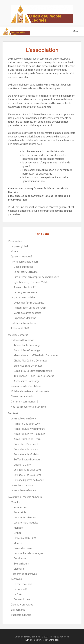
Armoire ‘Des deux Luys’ (27, 424)
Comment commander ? (25, 402)
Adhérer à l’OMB (20, 328)
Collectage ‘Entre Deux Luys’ (29, 303)
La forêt (18, 594)
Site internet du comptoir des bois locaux (36, 277)
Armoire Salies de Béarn (27, 439)
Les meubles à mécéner (24, 419)
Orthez (18, 533)
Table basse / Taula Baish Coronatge (34, 376)
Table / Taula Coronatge (27, 345)
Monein (18, 543)
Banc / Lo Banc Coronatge (28, 366)
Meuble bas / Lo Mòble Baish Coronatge (36, 355)
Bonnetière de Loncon (26, 449)
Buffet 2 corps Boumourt (28, 460)
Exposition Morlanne (25, 318)
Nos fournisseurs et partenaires (28, 407)
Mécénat (13, 413)
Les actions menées (22, 485)
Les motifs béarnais (25, 517)
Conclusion (20, 558)
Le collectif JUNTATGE (26, 272)
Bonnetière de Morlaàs (26, 454)
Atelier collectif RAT (25, 287)
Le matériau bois (23, 584)
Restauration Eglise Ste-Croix (30, 308)
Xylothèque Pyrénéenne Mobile (31, 282)
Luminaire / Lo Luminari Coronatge (33, 371)
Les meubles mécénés (23, 490)
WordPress (54, 640)
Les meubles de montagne (28, 553)
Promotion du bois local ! (24, 262)
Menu (76, 31)
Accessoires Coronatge (27, 381)
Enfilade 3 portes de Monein (29, 480)
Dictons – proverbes (22, 605)
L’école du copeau (24, 267)
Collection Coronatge (22, 340)
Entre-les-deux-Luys (25, 538)
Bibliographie (18, 610)
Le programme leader (26, 292)
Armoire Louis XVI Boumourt (29, 434)
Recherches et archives (24, 574)
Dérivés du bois (22, 599)
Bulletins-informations (23, 323)
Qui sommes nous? (22, 257)
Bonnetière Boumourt (26, 444)
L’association (15, 241)
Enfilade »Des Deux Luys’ (28, 470)
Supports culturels (21, 615)
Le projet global (19, 246)
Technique (17, 579)
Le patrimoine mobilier (23, 298)
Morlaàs (18, 528)
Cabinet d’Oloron (23, 465)
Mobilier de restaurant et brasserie (30, 391)
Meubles (16, 502)
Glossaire (19, 569)
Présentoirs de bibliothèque (26, 386)
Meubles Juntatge (18, 335)
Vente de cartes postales (28, 313)
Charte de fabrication (23, 396)
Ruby (27, 640)
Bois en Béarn (21, 564)
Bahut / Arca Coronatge (27, 350)
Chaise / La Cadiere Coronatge (31, 361)
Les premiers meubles (26, 523)
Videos (15, 251)
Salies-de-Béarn (23, 548)
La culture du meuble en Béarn (25, 497)
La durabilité (20, 589)
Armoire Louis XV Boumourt (29, 429)
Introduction (20, 507)
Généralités (20, 512)
